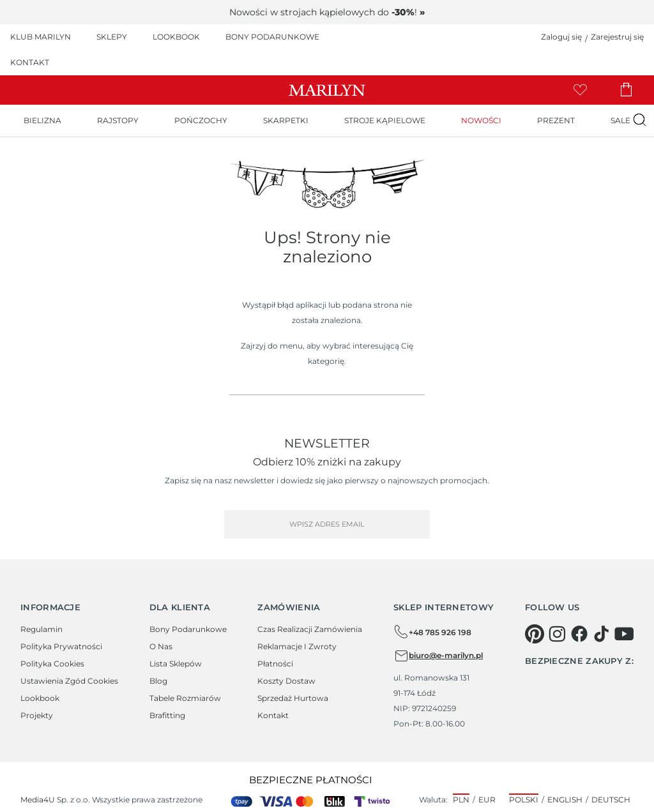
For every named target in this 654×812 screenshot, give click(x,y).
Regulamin (42, 629)
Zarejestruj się (617, 37)
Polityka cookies (52, 664)
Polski (524, 800)
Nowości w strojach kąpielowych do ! (327, 12)
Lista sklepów (176, 664)
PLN (461, 800)
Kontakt (273, 715)
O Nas (161, 646)
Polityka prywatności (61, 646)
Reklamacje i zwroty (297, 646)
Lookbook (40, 698)
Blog (158, 681)
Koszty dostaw (286, 681)
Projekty (37, 715)
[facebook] (579, 634)
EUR (487, 800)
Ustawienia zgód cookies (69, 681)
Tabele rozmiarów (185, 698)
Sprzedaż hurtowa (293, 698)
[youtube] (624, 634)
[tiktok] (602, 634)
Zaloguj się (561, 37)
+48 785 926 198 (432, 632)
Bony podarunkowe (188, 629)
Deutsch (611, 800)
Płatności (275, 664)
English (565, 800)
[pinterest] (535, 634)
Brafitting (167, 715)
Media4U (38, 800)
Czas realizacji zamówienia (310, 629)
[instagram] (557, 634)
